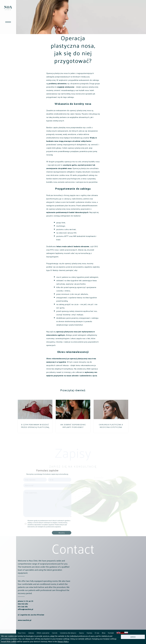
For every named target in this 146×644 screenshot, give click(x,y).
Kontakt (111, 633)
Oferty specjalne (43, 633)
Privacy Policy (63, 641)
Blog (104, 633)
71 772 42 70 (28, 609)
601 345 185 (23, 615)
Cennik (55, 633)
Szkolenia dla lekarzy (68, 633)
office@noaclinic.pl (25, 618)
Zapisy (81, 633)
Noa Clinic (22, 633)
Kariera (89, 633)
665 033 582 (23, 612)
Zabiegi (31, 633)
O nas (97, 633)
